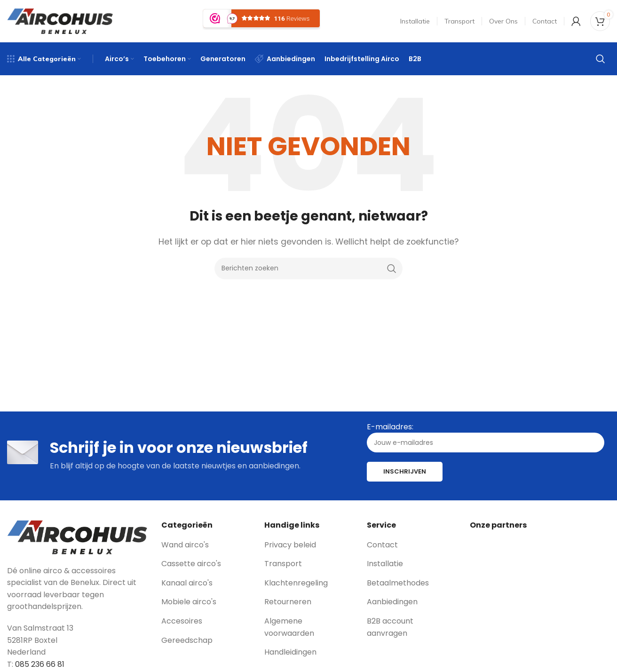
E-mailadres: (486, 437)
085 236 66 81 (40, 664)
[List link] (206, 545)
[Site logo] (60, 20)
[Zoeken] (601, 59)
